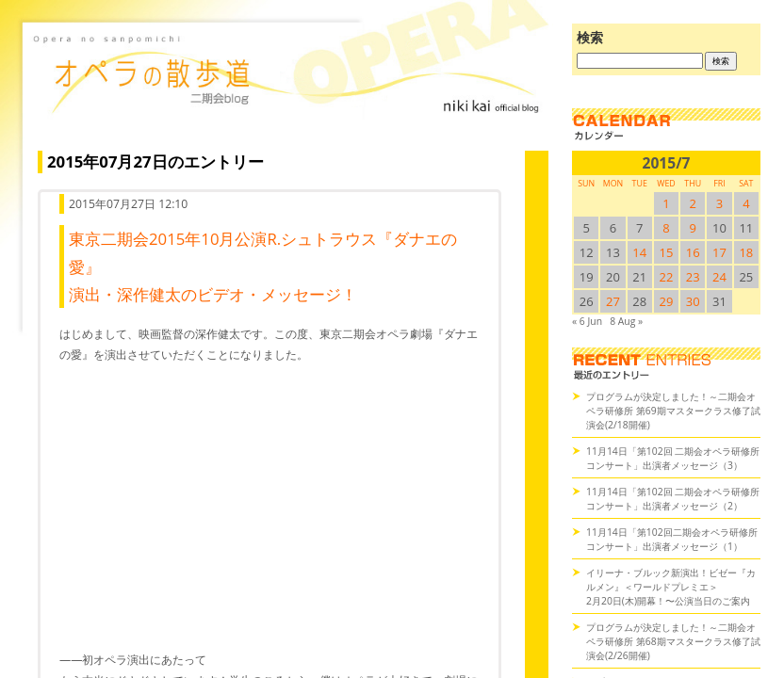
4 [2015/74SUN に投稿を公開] (746, 203)
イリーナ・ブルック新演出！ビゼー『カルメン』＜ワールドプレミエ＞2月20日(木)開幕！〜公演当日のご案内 (671, 587)
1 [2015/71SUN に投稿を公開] (666, 203)
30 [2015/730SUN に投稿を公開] (693, 301)
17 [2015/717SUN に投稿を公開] (719, 252)
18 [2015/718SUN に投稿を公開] (746, 252)
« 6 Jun (587, 321)
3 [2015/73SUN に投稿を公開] (719, 203)
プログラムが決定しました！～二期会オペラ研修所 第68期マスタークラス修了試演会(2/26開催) (673, 641)
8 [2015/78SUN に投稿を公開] (666, 228)
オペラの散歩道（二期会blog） (288, 89)
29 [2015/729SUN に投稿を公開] (667, 301)
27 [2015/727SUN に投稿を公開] (613, 301)
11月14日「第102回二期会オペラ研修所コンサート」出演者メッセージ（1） (672, 539)
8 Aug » (626, 321)
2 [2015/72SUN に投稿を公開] (693, 203)
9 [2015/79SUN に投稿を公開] (693, 228)
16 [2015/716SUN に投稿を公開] (693, 252)
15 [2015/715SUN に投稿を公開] (667, 252)
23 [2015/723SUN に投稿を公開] (693, 277)
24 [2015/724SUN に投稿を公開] (719, 277)
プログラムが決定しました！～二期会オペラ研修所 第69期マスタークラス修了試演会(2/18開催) (673, 411)
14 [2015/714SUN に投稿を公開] (639, 252)
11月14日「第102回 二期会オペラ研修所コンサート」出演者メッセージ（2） (673, 499)
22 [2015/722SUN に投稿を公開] (667, 277)
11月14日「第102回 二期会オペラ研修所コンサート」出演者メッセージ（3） (673, 458)
